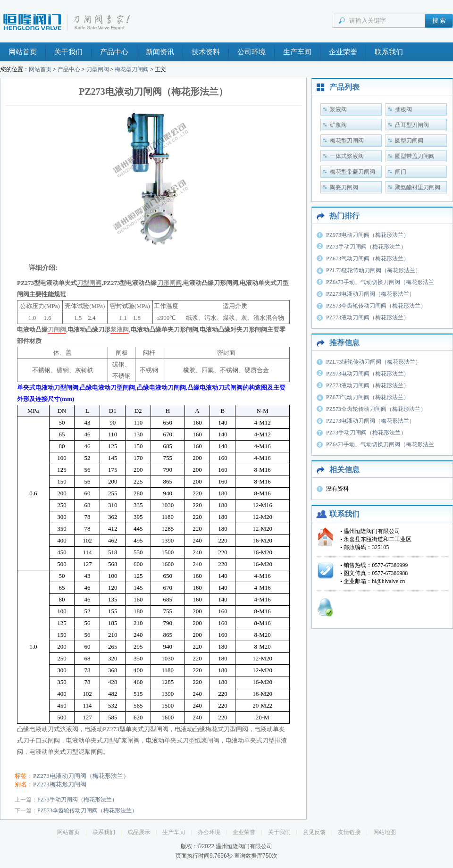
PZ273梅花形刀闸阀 (60, 784)
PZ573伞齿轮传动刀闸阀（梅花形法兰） (87, 810)
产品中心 (114, 52)
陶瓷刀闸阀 (344, 187)
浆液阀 (120, 330)
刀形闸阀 (169, 283)
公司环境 (252, 52)
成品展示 (139, 832)
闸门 (401, 172)
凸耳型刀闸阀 (412, 125)
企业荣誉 (343, 52)
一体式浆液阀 (347, 156)
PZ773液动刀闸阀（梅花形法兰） (368, 317)
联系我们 (389, 52)
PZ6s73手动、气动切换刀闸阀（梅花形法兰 (380, 282)
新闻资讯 (160, 52)
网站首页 (23, 52)
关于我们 (68, 52)
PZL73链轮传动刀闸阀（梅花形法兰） (373, 270)
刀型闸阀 (98, 69)
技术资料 (206, 52)
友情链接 (349, 832)
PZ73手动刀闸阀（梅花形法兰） (77, 800)
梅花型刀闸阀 (132, 69)
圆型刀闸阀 (409, 141)
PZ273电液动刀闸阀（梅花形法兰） (81, 776)
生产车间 (297, 52)
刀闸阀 (57, 330)
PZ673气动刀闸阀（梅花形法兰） (368, 259)
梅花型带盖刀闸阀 (352, 172)
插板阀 (403, 109)
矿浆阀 (338, 125)
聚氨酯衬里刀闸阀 (418, 187)
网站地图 (385, 832)
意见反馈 (314, 832)
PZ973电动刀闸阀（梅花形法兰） (368, 235)
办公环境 (209, 832)
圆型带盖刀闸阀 (415, 156)
